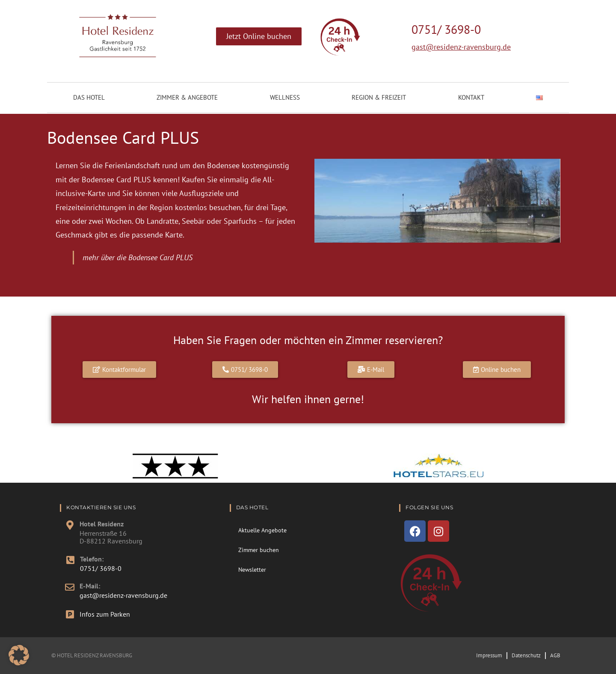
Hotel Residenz (102, 524)
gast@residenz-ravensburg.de (461, 47)
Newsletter (252, 570)
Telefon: (92, 559)
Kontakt (471, 97)
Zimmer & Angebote (187, 97)
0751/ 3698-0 (446, 29)
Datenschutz (526, 655)
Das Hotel (89, 97)
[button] (19, 655)
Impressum (489, 655)
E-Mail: (90, 586)
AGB (555, 655)
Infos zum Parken (105, 614)
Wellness (285, 97)
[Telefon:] (70, 560)
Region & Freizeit (379, 97)
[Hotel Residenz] (70, 525)
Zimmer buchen (259, 550)
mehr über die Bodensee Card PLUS (138, 257)
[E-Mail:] (70, 587)
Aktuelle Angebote (262, 530)
